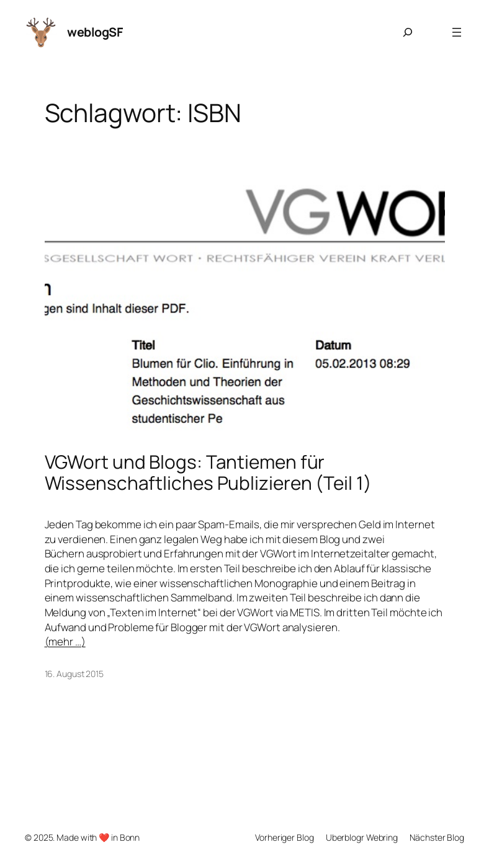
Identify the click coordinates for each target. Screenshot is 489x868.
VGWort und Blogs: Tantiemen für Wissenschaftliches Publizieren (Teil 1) (208, 472)
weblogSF (95, 32)
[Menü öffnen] (457, 32)
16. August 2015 (74, 674)
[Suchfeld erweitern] (408, 32)
